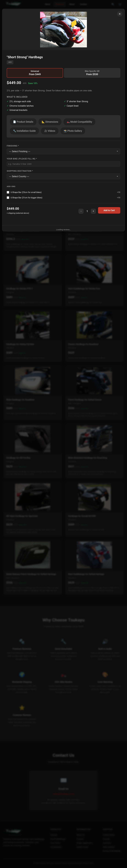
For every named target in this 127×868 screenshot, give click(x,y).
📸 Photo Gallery (73, 131)
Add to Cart (109, 210)
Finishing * (13, 146)
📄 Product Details (23, 122)
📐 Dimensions (50, 122)
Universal (35, 73)
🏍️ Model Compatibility (79, 122)
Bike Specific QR (92, 73)
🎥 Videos (50, 131)
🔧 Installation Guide (24, 131)
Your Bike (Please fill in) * (22, 159)
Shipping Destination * (20, 171)
